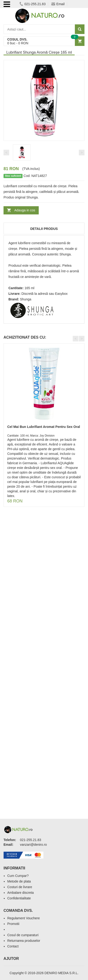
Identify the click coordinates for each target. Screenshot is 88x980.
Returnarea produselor (24, 941)
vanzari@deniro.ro (33, 845)
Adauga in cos (25, 210)
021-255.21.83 (33, 4)
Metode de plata (19, 881)
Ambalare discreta (21, 893)
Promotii (13, 924)
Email (58, 4)
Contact (13, 946)
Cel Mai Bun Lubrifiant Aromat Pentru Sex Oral (44, 427)
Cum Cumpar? (18, 876)
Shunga (26, 299)
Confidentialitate (19, 898)
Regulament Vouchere (24, 918)
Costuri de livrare (20, 887)
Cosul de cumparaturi (23, 935)
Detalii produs (44, 229)
